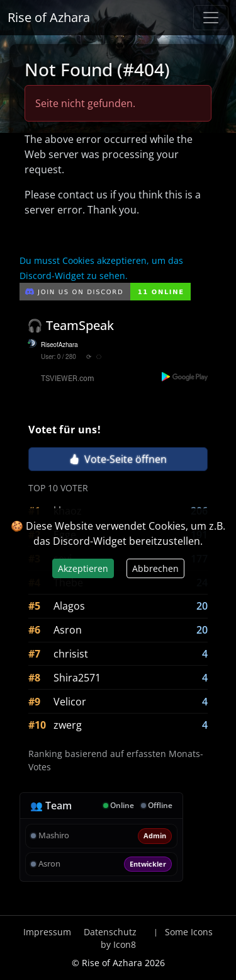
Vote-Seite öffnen (118, 459)
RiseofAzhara (59, 345)
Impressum (47, 932)
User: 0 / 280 (59, 357)
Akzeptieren (83, 568)
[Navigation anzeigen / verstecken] (211, 18)
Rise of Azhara (49, 17)
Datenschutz (110, 932)
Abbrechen (155, 568)
